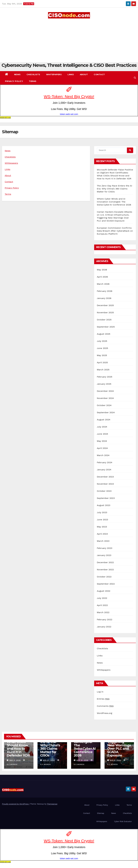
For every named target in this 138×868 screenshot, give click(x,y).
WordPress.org (105, 713)
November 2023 (105, 484)
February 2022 (105, 620)
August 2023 (104, 505)
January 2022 (104, 627)
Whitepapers (54, 75)
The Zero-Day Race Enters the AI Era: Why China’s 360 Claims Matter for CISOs (115, 189)
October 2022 (104, 577)
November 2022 (105, 570)
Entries (103, 699)
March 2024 (103, 455)
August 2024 (104, 420)
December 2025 (105, 305)
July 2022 (102, 598)
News (17, 75)
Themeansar (52, 804)
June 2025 (102, 348)
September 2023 (106, 498)
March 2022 (103, 612)
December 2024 (105, 391)
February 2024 (105, 462)
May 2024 (102, 441)
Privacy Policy (14, 81)
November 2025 (105, 312)
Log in (100, 692)
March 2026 (103, 284)
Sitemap (101, 813)
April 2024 (102, 448)
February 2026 (105, 291)
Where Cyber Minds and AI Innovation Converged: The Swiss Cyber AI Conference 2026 (114, 202)
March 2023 (103, 541)
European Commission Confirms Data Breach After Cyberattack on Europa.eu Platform (115, 231)
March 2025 (103, 370)
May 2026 (102, 270)
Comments (105, 706)
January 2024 (104, 470)
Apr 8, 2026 (115, 760)
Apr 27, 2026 (49, 760)
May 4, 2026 (15, 760)
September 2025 (106, 327)
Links (71, 75)
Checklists (33, 75)
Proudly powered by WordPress (16, 804)
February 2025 (105, 377)
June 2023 (102, 520)
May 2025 (102, 355)
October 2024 (104, 405)
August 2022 (104, 591)
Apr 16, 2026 (82, 760)
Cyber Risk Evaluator (123, 821)
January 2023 (104, 555)
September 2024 (106, 412)
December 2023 (105, 477)
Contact (99, 75)
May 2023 (102, 527)
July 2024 (102, 427)
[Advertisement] (69, 39)
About (84, 75)
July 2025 (102, 341)
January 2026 (104, 298)
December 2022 (105, 562)
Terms (33, 81)
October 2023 (104, 491)
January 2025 (104, 384)
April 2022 (102, 605)
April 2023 (102, 534)
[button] (135, 78)
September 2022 (106, 584)
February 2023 (105, 548)
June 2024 (102, 434)
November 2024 (105, 398)
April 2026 (102, 277)
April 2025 (102, 362)
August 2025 (104, 334)
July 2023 (102, 512)
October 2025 (104, 320)
